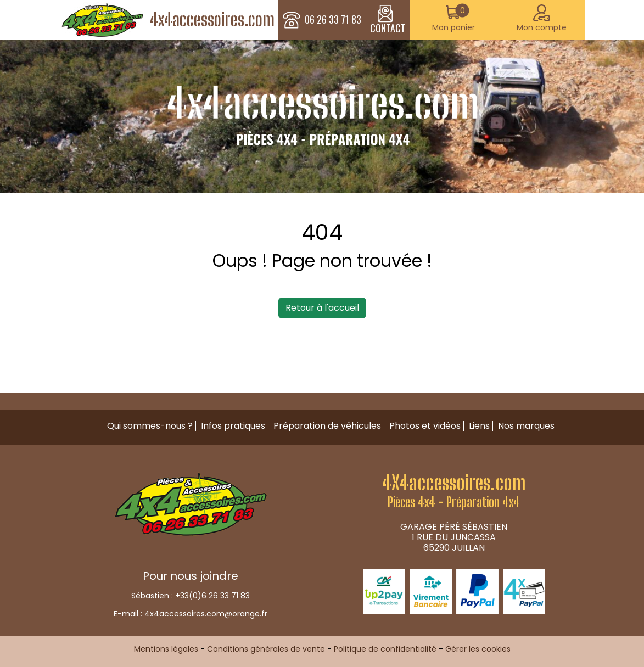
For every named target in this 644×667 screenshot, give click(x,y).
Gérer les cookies (478, 649)
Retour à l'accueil (322, 308)
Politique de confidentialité (385, 649)
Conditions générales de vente (266, 649)
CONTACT (388, 20)
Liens (479, 426)
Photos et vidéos (425, 426)
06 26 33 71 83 (333, 20)
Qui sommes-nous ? (150, 426)
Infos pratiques (233, 426)
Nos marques (526, 426)
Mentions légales (166, 649)
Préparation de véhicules (327, 426)
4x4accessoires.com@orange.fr (206, 614)
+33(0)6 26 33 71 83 (212, 596)
